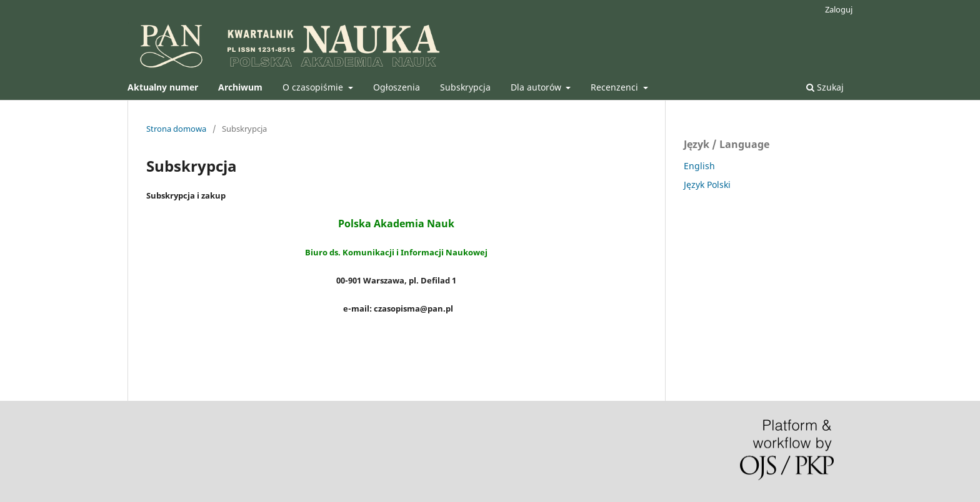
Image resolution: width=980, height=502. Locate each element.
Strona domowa (176, 129)
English (699, 166)
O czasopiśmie (314, 87)
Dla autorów (537, 87)
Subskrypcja (465, 87)
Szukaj (825, 87)
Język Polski (707, 185)
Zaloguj (839, 9)
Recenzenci (616, 87)
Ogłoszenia (397, 87)
